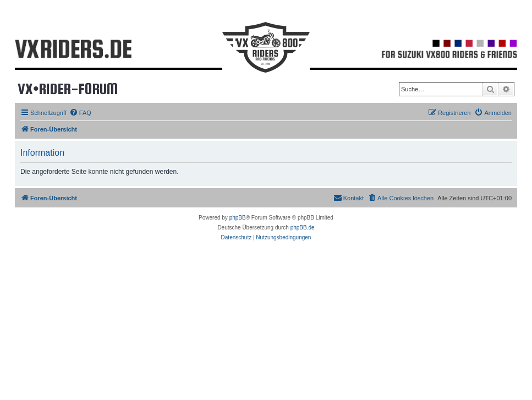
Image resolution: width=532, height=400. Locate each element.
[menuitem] (80, 113)
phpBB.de (303, 228)
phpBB (238, 218)
